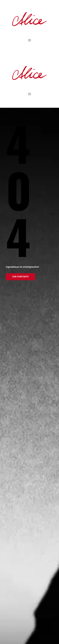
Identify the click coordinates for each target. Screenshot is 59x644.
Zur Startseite (20, 277)
